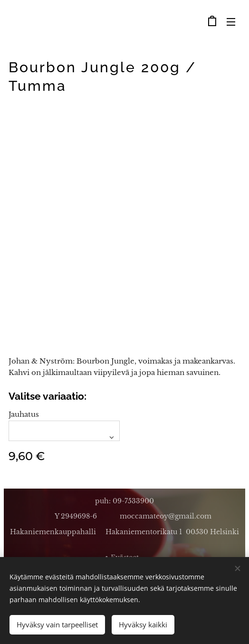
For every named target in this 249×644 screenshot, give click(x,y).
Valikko (231, 22)
